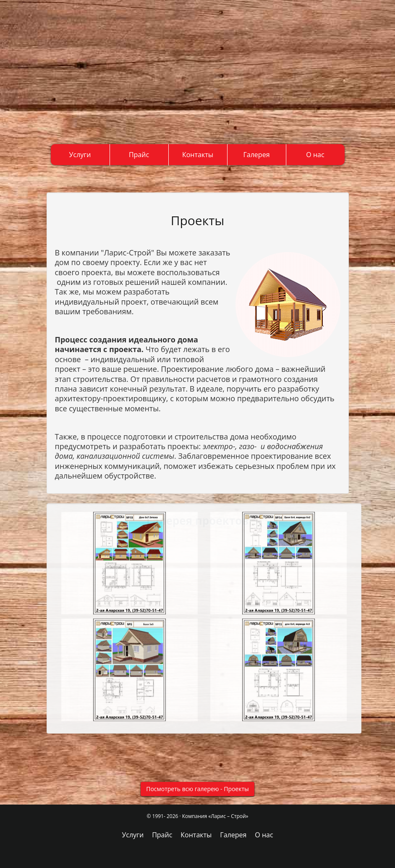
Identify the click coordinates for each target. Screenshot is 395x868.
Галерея (257, 155)
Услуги (80, 155)
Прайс (139, 155)
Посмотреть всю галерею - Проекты (197, 789)
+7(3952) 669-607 (33, 103)
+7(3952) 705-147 (51, 88)
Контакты (198, 155)
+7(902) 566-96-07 (34, 96)
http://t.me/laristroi (75, 115)
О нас (315, 155)
